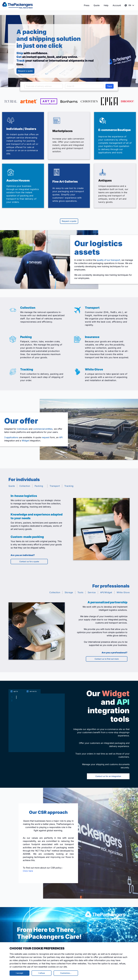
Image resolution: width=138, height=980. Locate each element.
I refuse (42, 973)
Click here (28, 871)
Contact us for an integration (108, 776)
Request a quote (25, 71)
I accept (20, 973)
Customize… (66, 973)
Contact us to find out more (107, 659)
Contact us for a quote (29, 561)
